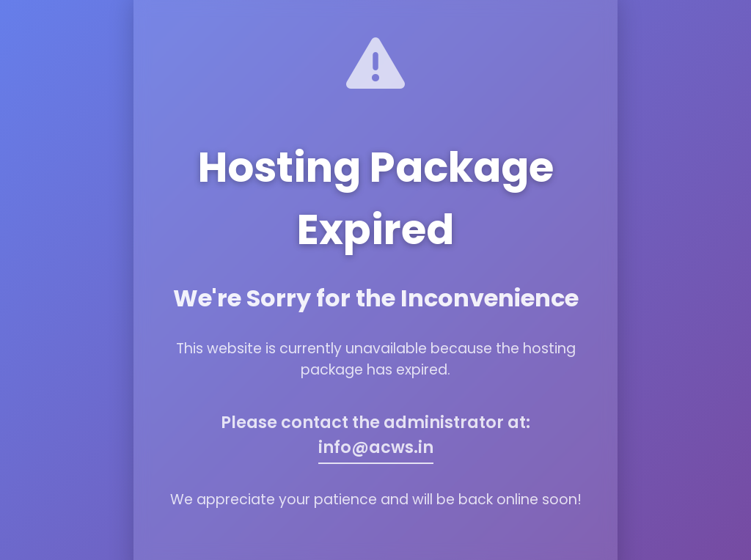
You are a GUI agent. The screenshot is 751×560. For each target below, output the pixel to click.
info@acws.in (376, 447)
